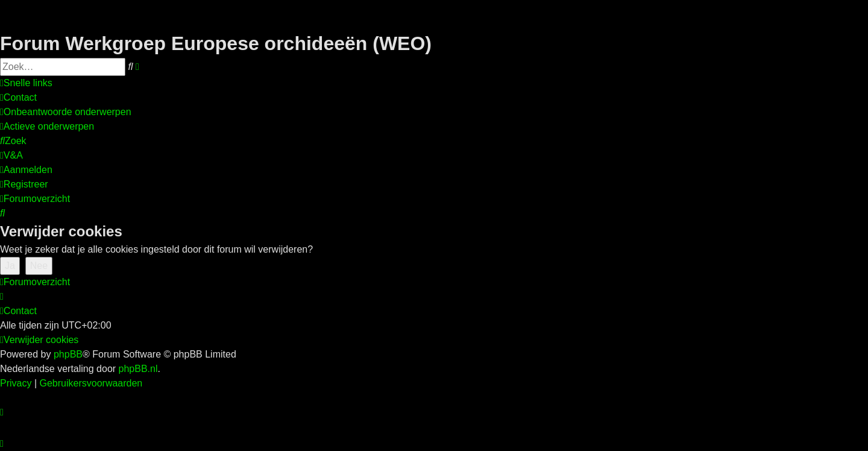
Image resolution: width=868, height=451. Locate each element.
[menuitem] (18, 98)
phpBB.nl (138, 369)
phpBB (68, 354)
